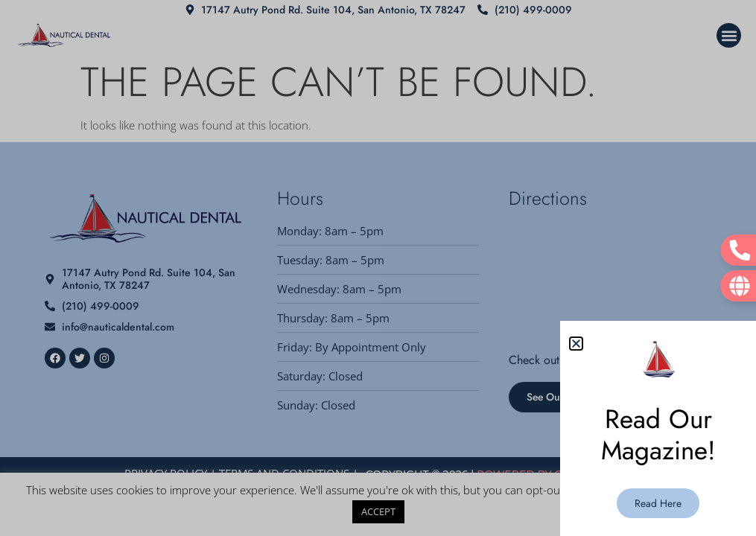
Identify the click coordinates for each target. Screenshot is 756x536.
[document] (378, 268)
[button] (576, 344)
